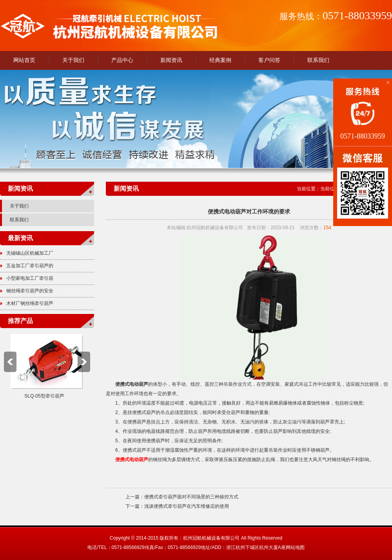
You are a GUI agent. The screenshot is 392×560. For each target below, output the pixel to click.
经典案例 (220, 60)
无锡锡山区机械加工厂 (30, 253)
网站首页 (24, 60)
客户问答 (269, 60)
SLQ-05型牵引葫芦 (44, 396)
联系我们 (318, 60)
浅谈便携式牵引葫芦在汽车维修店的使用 (187, 506)
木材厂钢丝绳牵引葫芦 (30, 303)
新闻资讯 (171, 60)
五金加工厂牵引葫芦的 (30, 266)
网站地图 (295, 547)
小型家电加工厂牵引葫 (30, 278)
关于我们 (73, 60)
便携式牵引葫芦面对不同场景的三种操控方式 (191, 497)
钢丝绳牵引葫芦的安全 (30, 291)
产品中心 (122, 60)
